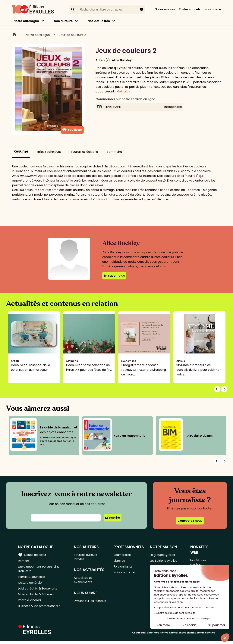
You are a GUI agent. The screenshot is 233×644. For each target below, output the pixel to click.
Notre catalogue (26, 21)
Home (14, 35)
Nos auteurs (63, 21)
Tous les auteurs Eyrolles (86, 557)
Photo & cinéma (30, 603)
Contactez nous (190, 521)
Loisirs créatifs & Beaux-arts (39, 591)
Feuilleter (72, 130)
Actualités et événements (84, 581)
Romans (24, 561)
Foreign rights (124, 567)
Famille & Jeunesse (32, 578)
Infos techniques (49, 152)
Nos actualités (99, 21)
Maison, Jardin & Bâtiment (37, 597)
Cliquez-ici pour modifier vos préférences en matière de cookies (174, 636)
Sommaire (114, 152)
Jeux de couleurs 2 (72, 35)
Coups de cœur (32, 555)
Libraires (120, 561)
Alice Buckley (122, 60)
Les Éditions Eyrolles (165, 561)
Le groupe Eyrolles (164, 555)
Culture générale (31, 584)
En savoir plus (114, 276)
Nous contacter (125, 573)
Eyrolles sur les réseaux (85, 605)
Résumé (21, 151)
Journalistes (123, 555)
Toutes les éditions (84, 152)
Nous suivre (213, 9)
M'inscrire (113, 518)
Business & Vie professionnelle (40, 609)
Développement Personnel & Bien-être (40, 570)
